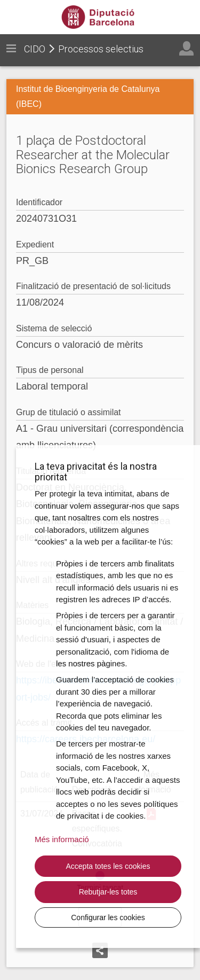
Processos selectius (101, 49)
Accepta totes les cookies (108, 866)
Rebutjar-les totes (108, 892)
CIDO (35, 49)
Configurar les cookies (108, 917)
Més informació (62, 839)
